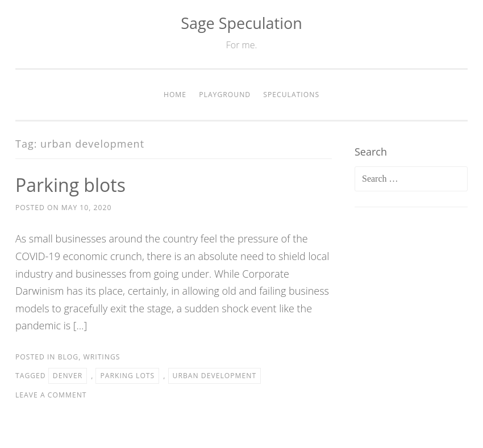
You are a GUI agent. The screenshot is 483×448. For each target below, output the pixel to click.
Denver (68, 376)
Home (175, 95)
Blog (68, 357)
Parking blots (70, 185)
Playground (225, 95)
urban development (215, 376)
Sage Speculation (241, 23)
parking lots (127, 376)
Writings (102, 357)
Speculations (291, 95)
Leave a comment (51, 395)
